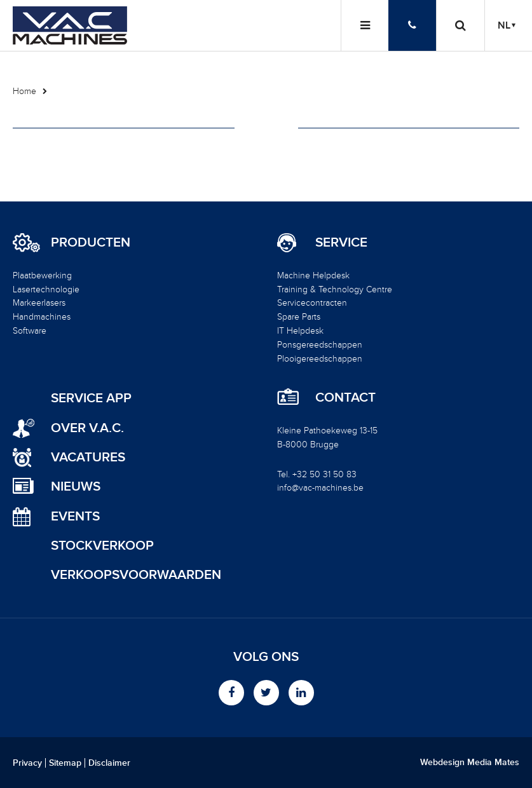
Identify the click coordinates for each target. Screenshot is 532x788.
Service (341, 243)
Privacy (27, 763)
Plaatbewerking (42, 275)
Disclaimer (109, 763)
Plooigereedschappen (320, 359)
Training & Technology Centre (335, 289)
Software (30, 331)
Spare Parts (299, 317)
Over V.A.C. (87, 428)
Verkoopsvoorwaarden (136, 575)
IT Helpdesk (300, 331)
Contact (345, 398)
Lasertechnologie (46, 289)
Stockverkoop (102, 546)
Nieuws (76, 486)
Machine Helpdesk (313, 275)
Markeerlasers (39, 303)
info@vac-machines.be (320, 488)
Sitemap (65, 763)
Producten (91, 243)
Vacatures (88, 457)
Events (75, 516)
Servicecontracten (312, 303)
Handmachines (42, 317)
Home (24, 91)
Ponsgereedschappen (320, 345)
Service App (91, 398)
